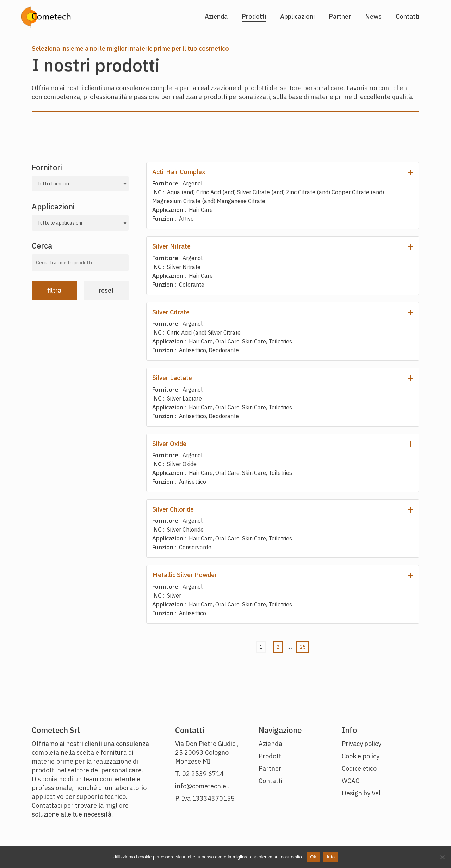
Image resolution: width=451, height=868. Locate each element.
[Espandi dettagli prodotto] (410, 172)
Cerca (42, 246)
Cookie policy (361, 756)
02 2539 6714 (203, 774)
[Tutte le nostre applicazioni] (80, 223)
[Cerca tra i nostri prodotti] (80, 263)
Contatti (270, 781)
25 (303, 647)
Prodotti (271, 756)
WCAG (351, 781)
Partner (270, 768)
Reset (106, 290)
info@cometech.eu (202, 786)
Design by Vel (361, 793)
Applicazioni (53, 206)
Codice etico (359, 768)
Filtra (54, 290)
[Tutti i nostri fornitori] (80, 184)
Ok (313, 857)
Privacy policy (362, 744)
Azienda (270, 744)
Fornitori (47, 167)
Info (331, 857)
